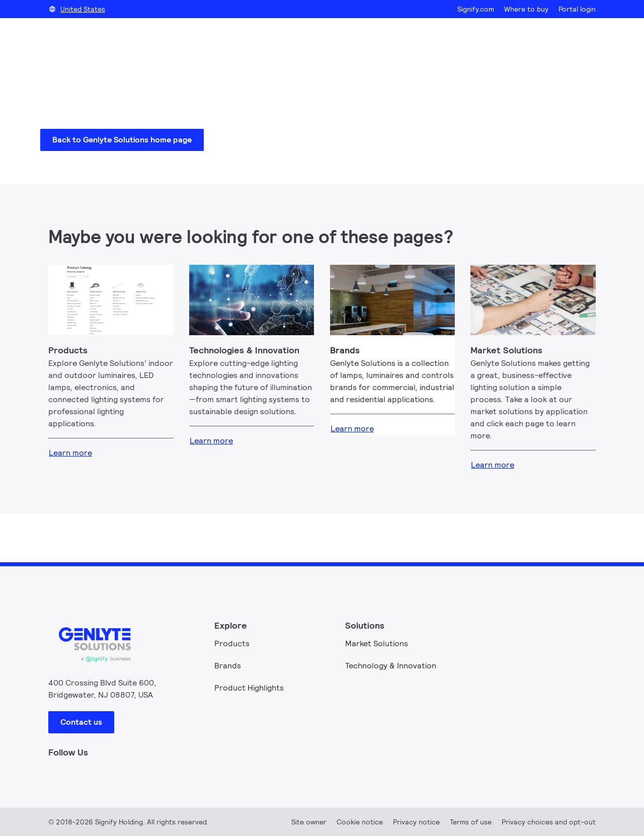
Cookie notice (360, 822)
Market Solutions (377, 643)
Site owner (309, 822)
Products (232, 643)
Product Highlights (249, 688)
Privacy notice (416, 822)
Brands (228, 666)
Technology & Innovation (391, 666)
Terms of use (471, 822)
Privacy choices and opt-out (549, 822)
